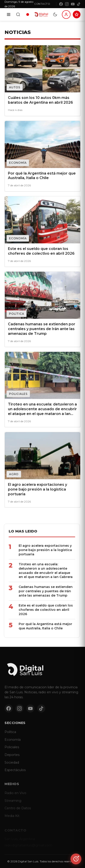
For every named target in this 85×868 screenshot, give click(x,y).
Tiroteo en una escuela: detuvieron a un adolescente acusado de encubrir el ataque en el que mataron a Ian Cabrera (38, 571)
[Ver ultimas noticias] (76, 859)
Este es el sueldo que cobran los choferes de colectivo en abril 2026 (38, 610)
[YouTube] (73, 4)
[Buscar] (18, 14)
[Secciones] (9, 14)
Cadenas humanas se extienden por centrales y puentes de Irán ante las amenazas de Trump (38, 591)
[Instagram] (67, 4)
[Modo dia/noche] (55, 14)
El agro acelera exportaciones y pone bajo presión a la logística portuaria (38, 550)
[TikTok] (79, 4)
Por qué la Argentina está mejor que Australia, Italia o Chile (38, 626)
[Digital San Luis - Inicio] (41, 14)
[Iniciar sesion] (66, 14)
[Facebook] (61, 4)
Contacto (42, 4)
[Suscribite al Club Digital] (77, 14)
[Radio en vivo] (28, 14)
